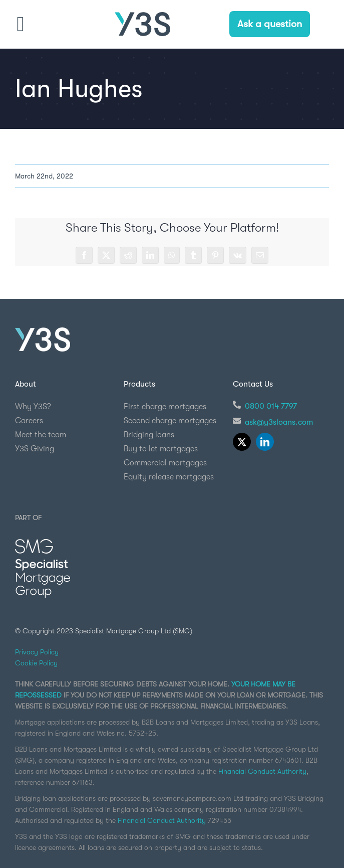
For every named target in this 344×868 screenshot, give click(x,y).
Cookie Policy (36, 663)
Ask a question (270, 24)
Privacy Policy (37, 652)
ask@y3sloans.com (279, 422)
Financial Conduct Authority (262, 771)
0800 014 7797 (271, 406)
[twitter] (242, 442)
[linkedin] (265, 442)
